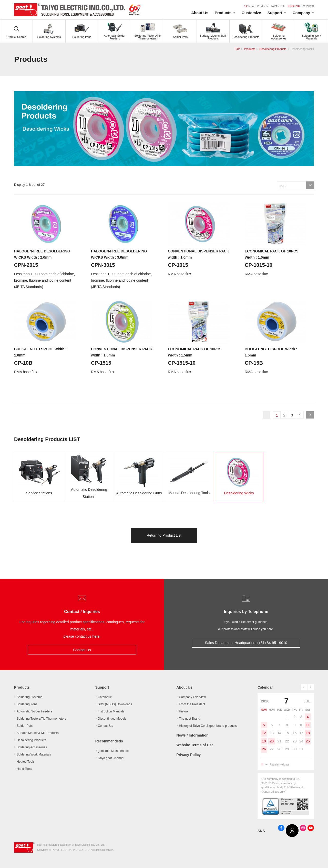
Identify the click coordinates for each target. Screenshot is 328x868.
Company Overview (192, 697)
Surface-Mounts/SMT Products (38, 733)
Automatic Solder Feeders (34, 711)
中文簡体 (308, 6)
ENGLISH (294, 6)
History (184, 711)
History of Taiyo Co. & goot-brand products (208, 726)
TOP (237, 49)
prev (304, 687)
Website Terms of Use (195, 745)
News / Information (192, 735)
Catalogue (105, 697)
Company (301, 13)
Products (223, 13)
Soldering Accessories (32, 747)
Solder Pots (25, 726)
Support (275, 13)
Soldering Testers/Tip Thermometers (41, 719)
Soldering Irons (27, 704)
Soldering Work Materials (34, 754)
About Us (200, 13)
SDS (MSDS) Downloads (115, 704)
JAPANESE (278, 6)
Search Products (256, 6)
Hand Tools (24, 769)
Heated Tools (26, 762)
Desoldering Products (273, 49)
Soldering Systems (29, 697)
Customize (251, 13)
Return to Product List (164, 535)
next (311, 687)
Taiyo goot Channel (111, 758)
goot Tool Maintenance (113, 751)
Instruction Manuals (111, 711)
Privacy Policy (188, 755)
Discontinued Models (112, 719)
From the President (192, 704)
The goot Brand (189, 719)
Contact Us (82, 650)
